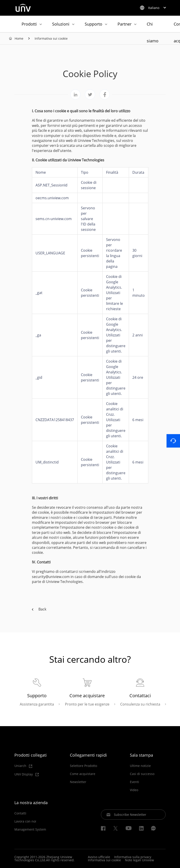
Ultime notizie (140, 766)
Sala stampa (141, 755)
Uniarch (23, 766)
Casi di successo (142, 774)
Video (134, 790)
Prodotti (29, 24)
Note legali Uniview (139, 860)
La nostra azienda (31, 803)
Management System (30, 829)
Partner (124, 24)
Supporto (93, 24)
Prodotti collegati (31, 755)
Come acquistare (83, 774)
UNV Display (27, 774)
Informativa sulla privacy (133, 857)
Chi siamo (153, 27)
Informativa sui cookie (51, 38)
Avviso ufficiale (99, 857)
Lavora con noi (25, 821)
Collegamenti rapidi (88, 755)
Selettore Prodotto (83, 766)
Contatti (20, 813)
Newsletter (78, 782)
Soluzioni (61, 24)
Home (19, 38)
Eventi (134, 782)
